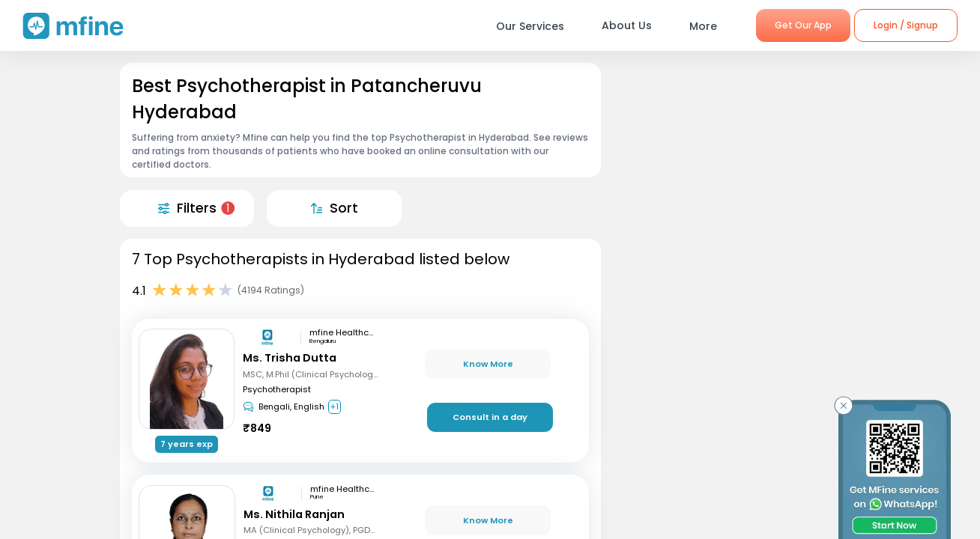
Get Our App (803, 25)
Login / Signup (906, 25)
